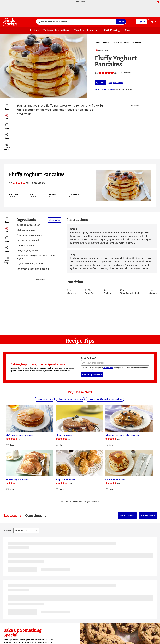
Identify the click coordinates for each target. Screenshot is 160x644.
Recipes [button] (34, 30)
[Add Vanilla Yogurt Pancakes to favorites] (8, 489)
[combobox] (76, 22)
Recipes (106, 42)
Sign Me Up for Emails (92, 375)
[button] (7, 117)
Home (98, 42)
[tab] (12, 516)
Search (121, 22)
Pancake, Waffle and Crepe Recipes (127, 42)
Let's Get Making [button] (111, 30)
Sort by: (7, 530)
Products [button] (92, 30)
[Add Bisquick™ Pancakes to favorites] (57, 489)
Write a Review (127, 515)
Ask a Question (148, 515)
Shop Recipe (55, 220)
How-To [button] (78, 30)
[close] (158, 2)
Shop (127, 30)
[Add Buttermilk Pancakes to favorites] (107, 489)
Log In (153, 22)
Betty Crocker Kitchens (104, 89)
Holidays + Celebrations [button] (56, 30)
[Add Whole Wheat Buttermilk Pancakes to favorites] (107, 445)
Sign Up (141, 22)
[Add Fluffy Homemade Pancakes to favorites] (8, 445)
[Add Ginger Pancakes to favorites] (57, 445)
